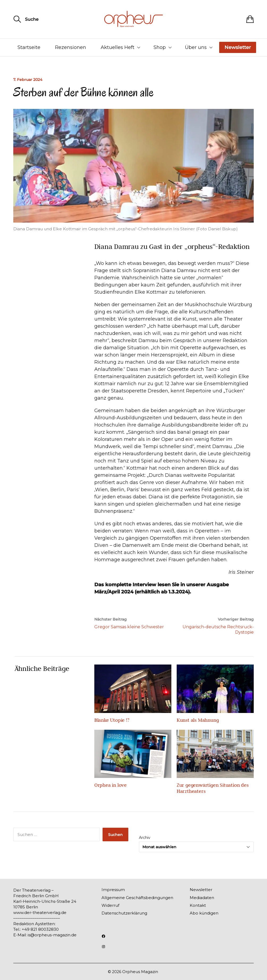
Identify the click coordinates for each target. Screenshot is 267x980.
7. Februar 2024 (28, 80)
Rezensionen (71, 47)
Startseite (29, 47)
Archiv (145, 838)
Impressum (113, 890)
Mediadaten (202, 898)
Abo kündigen (204, 913)
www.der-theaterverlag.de (40, 913)
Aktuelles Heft (118, 47)
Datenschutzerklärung (124, 913)
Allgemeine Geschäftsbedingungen (137, 898)
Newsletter (238, 47)
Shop (160, 47)
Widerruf (110, 905)
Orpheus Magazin (140, 972)
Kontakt (198, 905)
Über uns (196, 47)
